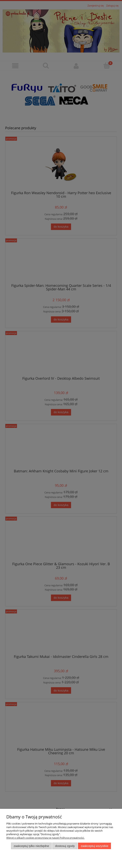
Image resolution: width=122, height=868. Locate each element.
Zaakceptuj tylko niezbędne (31, 846)
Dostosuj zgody (65, 846)
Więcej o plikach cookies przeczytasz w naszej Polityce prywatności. (45, 838)
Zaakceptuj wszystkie (94, 846)
